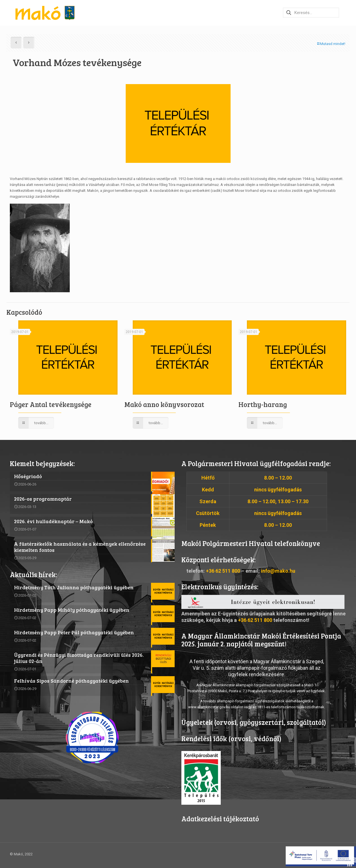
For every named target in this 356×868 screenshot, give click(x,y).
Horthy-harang (263, 404)
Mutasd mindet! (331, 44)
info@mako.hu (278, 571)
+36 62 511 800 (223, 571)
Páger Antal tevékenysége (51, 404)
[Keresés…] (311, 13)
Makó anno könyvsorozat (164, 404)
